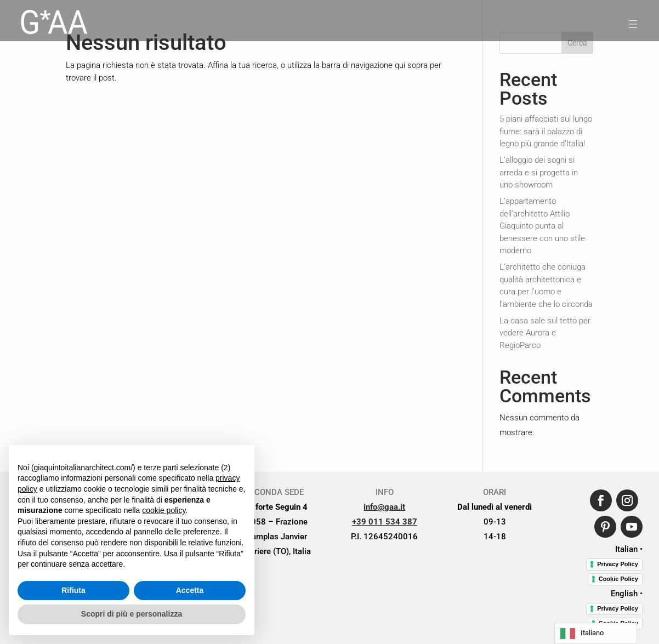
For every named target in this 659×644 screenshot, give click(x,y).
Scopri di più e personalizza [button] (132, 614)
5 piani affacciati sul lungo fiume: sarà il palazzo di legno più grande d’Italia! (546, 131)
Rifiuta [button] (73, 590)
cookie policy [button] (164, 510)
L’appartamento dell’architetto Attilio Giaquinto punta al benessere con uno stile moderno (542, 226)
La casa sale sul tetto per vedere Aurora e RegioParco (545, 333)
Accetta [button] (190, 590)
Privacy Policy (618, 564)
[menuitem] (53, 24)
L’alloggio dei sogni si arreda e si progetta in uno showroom (539, 172)
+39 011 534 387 (385, 522)
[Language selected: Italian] (596, 633)
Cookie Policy (618, 579)
